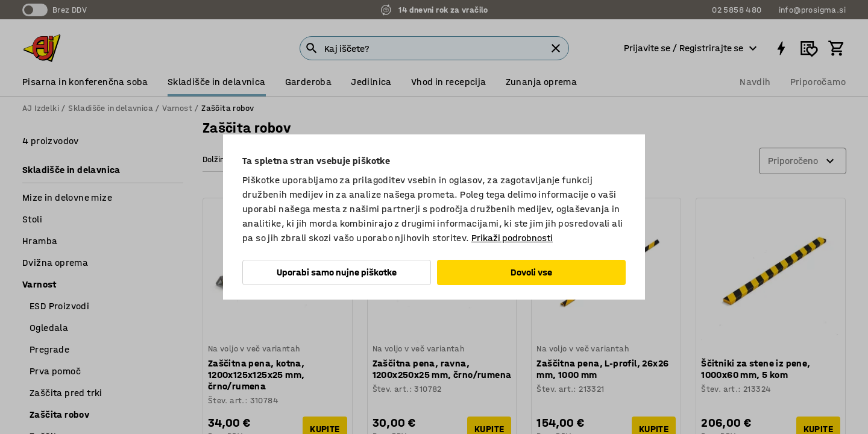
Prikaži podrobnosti (512, 238)
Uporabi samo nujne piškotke (337, 272)
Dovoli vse (531, 272)
